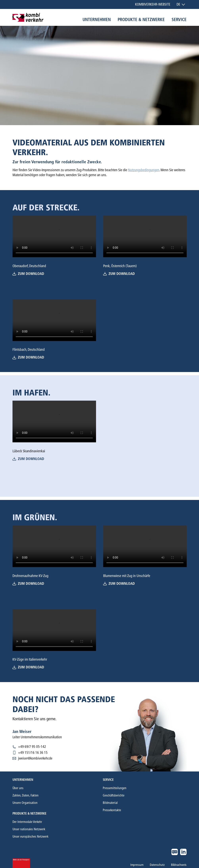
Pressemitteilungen (115, 788)
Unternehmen (97, 20)
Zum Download (28, 274)
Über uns (18, 788)
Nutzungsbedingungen (144, 170)
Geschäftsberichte (114, 795)
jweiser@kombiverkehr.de (35, 758)
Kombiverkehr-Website (153, 4)
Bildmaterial (110, 803)
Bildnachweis (179, 865)
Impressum (137, 865)
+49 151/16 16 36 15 (33, 753)
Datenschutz (157, 865)
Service (179, 20)
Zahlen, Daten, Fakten (25, 795)
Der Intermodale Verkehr (27, 822)
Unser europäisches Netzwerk (30, 837)
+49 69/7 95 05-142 (32, 747)
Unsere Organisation (25, 803)
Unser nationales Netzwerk (29, 829)
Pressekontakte (112, 810)
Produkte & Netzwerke (141, 20)
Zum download (119, 274)
